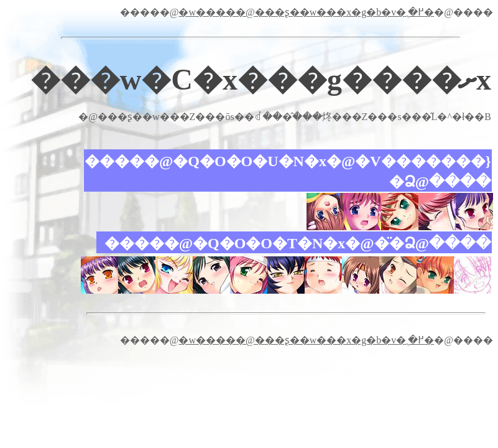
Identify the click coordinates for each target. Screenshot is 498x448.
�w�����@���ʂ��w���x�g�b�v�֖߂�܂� (306, 12)
